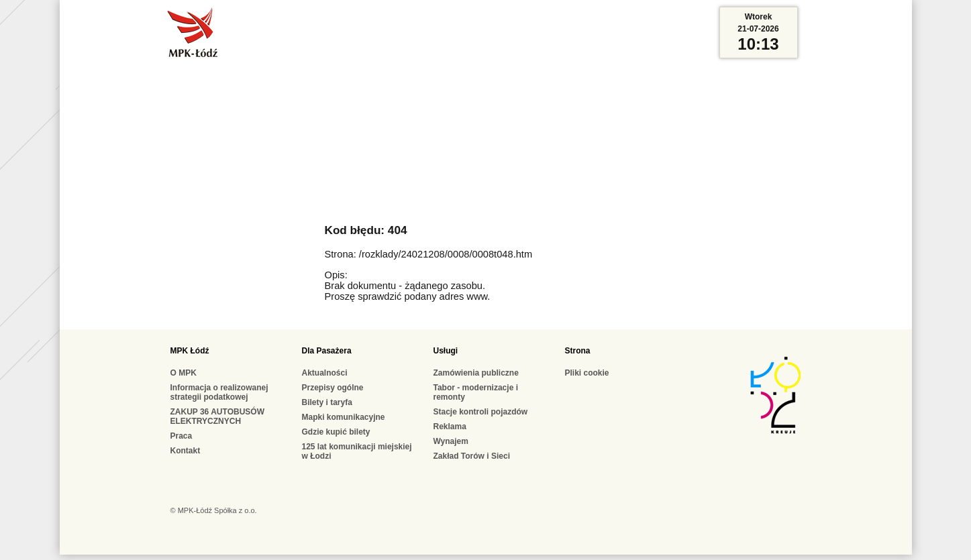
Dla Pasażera (327, 351)
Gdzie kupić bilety (336, 432)
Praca (182, 436)
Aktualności (325, 373)
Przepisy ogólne (333, 388)
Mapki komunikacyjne (344, 417)
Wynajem (451, 441)
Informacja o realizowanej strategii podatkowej (219, 392)
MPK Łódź (190, 351)
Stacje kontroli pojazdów (481, 412)
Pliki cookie (587, 373)
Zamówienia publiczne (476, 373)
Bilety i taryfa (327, 402)
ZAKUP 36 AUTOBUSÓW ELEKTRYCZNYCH (217, 416)
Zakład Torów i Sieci (472, 456)
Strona (578, 351)
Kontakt (186, 451)
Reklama (450, 427)
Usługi (446, 351)
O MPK (184, 373)
